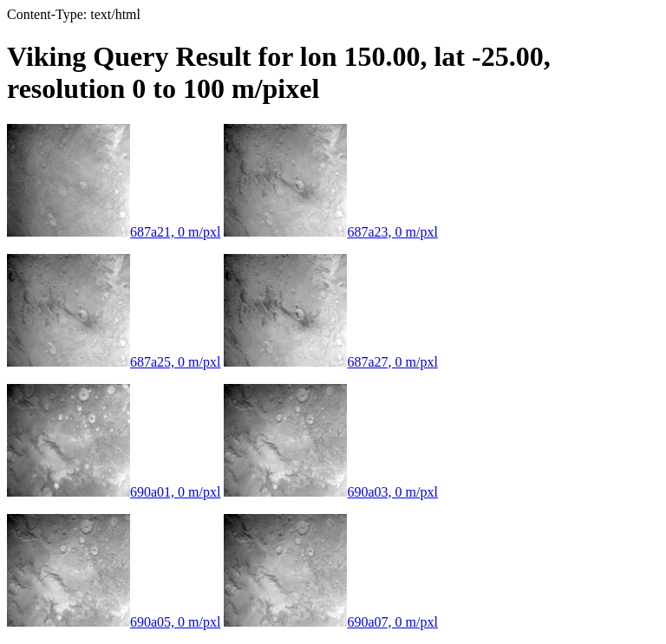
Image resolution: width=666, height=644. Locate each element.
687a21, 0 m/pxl (114, 232)
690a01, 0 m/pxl (114, 492)
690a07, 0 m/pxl (330, 622)
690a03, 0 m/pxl (330, 492)
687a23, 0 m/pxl (330, 232)
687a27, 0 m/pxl (330, 362)
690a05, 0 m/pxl (114, 622)
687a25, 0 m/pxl (114, 362)
